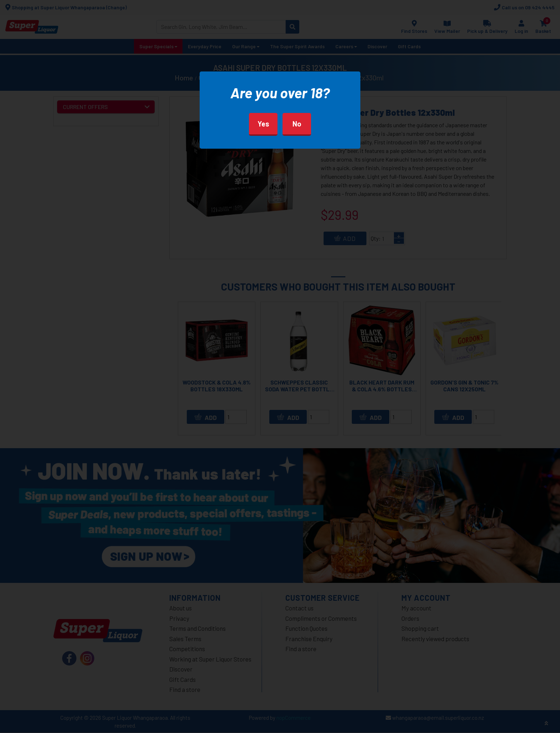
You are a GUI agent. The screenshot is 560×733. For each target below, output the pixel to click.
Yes (263, 124)
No (297, 124)
